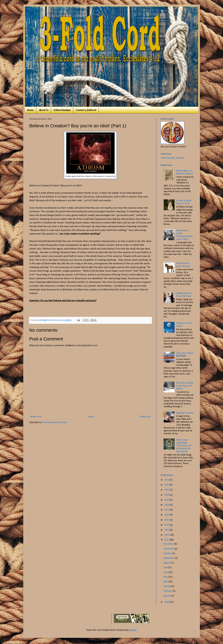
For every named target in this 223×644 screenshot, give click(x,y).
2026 (167, 480)
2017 (167, 510)
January (167, 596)
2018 (167, 505)
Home (30, 110)
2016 (167, 515)
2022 (167, 485)
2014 (167, 525)
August (167, 563)
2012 (167, 535)
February (168, 591)
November (169, 549)
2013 (167, 530)
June (166, 572)
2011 (167, 540)
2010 (167, 602)
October (168, 554)
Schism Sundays (62, 110)
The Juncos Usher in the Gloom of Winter (185, 386)
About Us (44, 110)
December (169, 544)
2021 (167, 490)
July (166, 568)
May (166, 577)
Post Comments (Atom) (55, 422)
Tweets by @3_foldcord (172, 158)
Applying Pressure (185, 413)
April (166, 582)
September (169, 558)
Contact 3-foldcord (86, 110)
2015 (167, 520)
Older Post (146, 417)
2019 (167, 500)
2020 (167, 495)
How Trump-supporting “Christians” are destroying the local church (184, 446)
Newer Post (36, 417)
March (167, 586)
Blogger (133, 630)
